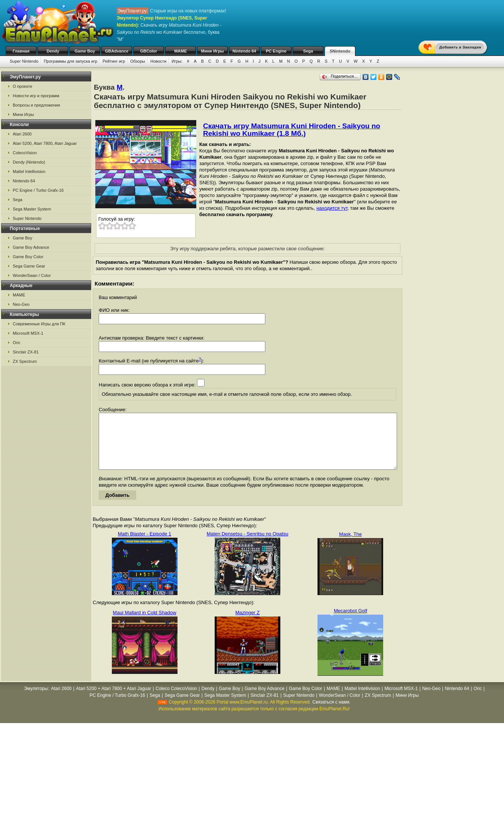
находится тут (332, 208)
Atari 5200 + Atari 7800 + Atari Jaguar (114, 700)
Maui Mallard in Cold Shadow (145, 624)
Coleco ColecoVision (176, 700)
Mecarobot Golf (350, 622)
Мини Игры (213, 51)
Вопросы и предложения (36, 105)
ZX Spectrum (25, 361)
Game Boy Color (28, 257)
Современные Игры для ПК (39, 324)
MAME (181, 51)
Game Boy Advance (31, 247)
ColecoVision (25, 153)
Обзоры (138, 61)
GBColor (148, 51)
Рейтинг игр (114, 61)
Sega (308, 51)
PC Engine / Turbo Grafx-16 (38, 190)
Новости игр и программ (36, 96)
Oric (17, 343)
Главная (21, 51)
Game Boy (85, 51)
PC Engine (276, 51)
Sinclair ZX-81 (26, 352)
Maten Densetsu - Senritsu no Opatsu (248, 545)
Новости (159, 61)
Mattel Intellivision (29, 171)
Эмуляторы (36, 700)
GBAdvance (117, 51)
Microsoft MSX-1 (28, 333)
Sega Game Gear (29, 266)
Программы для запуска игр (70, 61)
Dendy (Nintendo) (29, 162)
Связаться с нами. (331, 713)
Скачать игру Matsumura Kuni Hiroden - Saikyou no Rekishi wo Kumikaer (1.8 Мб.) (292, 130)
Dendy (53, 51)
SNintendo (340, 51)
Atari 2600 (22, 134)
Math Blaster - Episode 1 (144, 545)
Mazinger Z (247, 624)
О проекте (23, 86)
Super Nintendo (24, 61)
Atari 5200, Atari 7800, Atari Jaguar (45, 143)
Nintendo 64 (244, 51)
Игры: (177, 61)
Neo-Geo (21, 304)
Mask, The (351, 545)
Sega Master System (32, 209)
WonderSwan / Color (32, 275)
